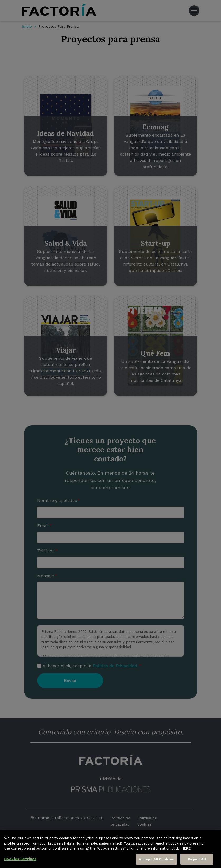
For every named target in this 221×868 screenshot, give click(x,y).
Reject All (197, 861)
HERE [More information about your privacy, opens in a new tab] (186, 850)
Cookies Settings (20, 861)
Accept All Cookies (156, 861)
